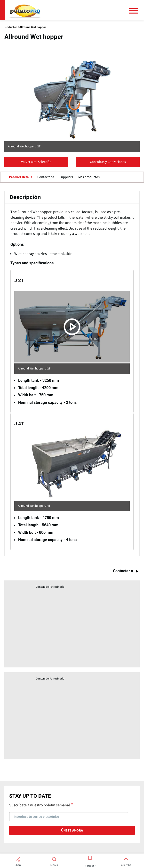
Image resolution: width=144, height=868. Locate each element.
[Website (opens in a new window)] (72, 99)
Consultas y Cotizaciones (108, 162)
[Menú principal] (136, 11)
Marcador (90, 866)
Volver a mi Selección (36, 162)
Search (54, 865)
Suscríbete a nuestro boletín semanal (40, 805)
